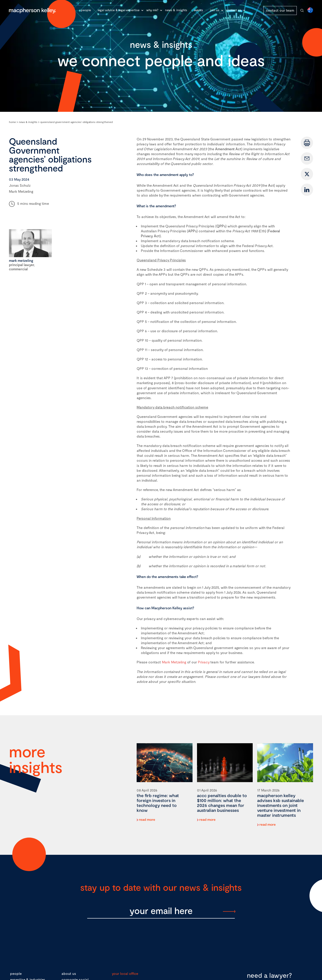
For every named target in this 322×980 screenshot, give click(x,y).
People (86, 10)
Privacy (204, 662)
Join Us (215, 10)
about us (69, 973)
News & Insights (176, 10)
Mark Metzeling (174, 662)
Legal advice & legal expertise (119, 10)
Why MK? (152, 10)
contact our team (280, 10)
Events (198, 10)
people (16, 973)
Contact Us (234, 10)
